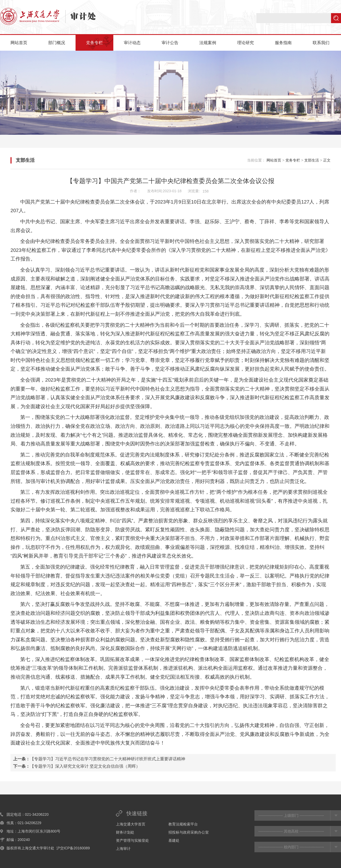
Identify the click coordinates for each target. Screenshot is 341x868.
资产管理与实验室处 (132, 840)
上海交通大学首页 (131, 824)
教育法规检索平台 (183, 824)
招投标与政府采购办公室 (189, 832)
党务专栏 (94, 43)
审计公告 (170, 43)
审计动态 (132, 43)
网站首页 (19, 43)
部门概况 (57, 43)
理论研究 (246, 43)
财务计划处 (125, 832)
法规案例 (208, 43)
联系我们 (321, 43)
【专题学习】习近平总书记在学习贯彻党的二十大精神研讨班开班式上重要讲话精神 (108, 759)
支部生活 (25, 160)
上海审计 (123, 849)
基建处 (174, 840)
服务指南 (283, 43)
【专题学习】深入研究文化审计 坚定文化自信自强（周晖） (85, 766)
